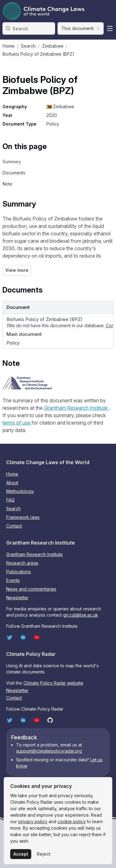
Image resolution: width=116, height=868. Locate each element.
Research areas (22, 563)
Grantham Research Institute (76, 408)
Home (12, 474)
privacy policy (33, 821)
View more (17, 270)
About (12, 483)
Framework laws (23, 517)
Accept (21, 854)
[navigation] (25, 162)
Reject (44, 854)
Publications (19, 572)
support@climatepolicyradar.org (49, 751)
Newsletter (17, 598)
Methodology (20, 491)
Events (13, 580)
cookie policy (72, 821)
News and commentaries (31, 589)
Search (13, 509)
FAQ (10, 500)
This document (81, 28)
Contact (14, 526)
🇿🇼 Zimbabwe (60, 107)
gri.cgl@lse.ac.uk (81, 615)
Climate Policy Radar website (53, 683)
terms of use (17, 423)
